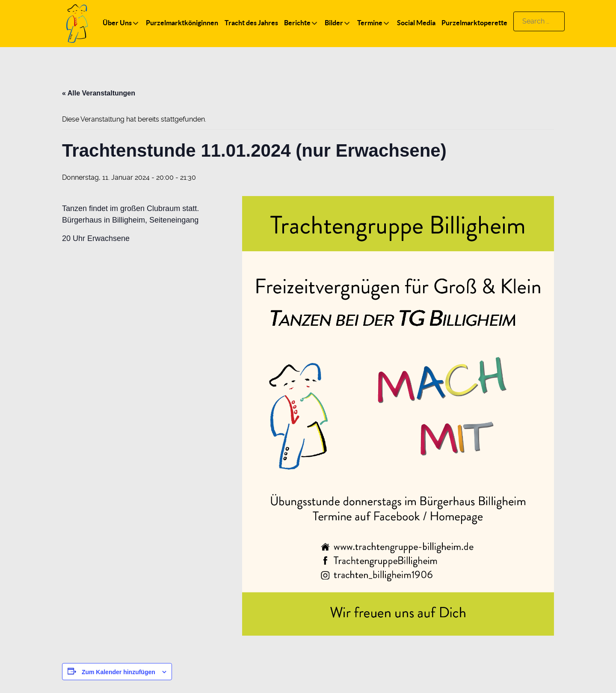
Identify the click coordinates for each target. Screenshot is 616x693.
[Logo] (77, 23)
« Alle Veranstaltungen (99, 93)
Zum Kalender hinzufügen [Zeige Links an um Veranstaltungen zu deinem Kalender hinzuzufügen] (118, 672)
